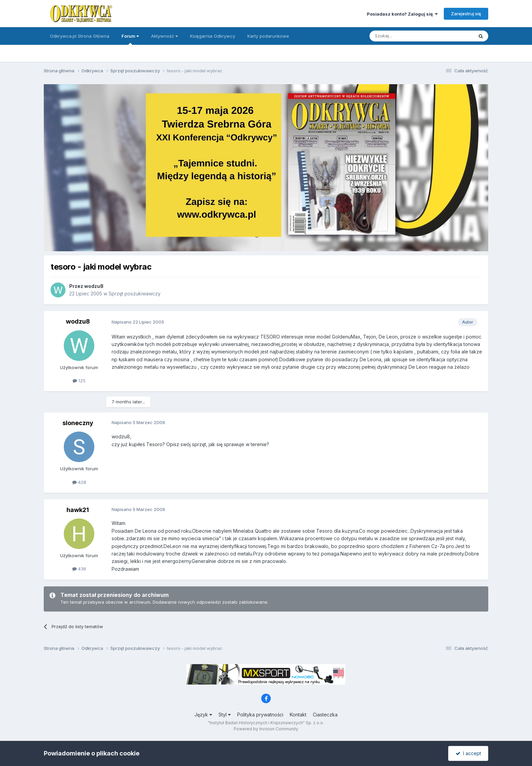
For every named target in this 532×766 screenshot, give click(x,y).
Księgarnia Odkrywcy (213, 36)
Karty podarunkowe (268, 36)
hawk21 (78, 510)
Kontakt (298, 715)
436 (79, 569)
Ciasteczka (325, 715)
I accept (468, 753)
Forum (130, 39)
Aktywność (164, 36)
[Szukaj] (405, 36)
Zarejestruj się (466, 14)
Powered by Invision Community (266, 729)
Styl (225, 715)
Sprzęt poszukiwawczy (135, 294)
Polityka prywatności (260, 715)
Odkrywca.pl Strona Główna (80, 36)
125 (79, 381)
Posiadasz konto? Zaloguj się (402, 14)
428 (79, 482)
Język (203, 715)
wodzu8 (94, 286)
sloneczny (78, 423)
